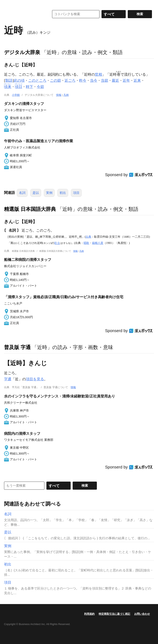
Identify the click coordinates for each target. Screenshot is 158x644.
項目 (76, 193)
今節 (40, 87)
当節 (105, 80)
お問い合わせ (142, 614)
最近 (115, 80)
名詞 (22, 193)
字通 (8, 379)
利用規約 (89, 614)
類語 (9, 80)
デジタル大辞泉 (22, 52)
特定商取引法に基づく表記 (114, 614)
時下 (29, 87)
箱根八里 (98, 243)
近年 (126, 80)
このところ (37, 80)
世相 (98, 74)
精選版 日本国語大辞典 (30, 209)
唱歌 (86, 243)
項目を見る (35, 379)
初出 (63, 193)
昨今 (83, 80)
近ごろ (70, 80)
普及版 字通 (17, 347)
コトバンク (24, 14)
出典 (88, 237)
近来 (137, 80)
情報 (59, 95)
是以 (36, 193)
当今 (94, 80)
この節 (55, 80)
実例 (49, 193)
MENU (8, 4)
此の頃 (19, 80)
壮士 (57, 243)
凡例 (66, 95)
